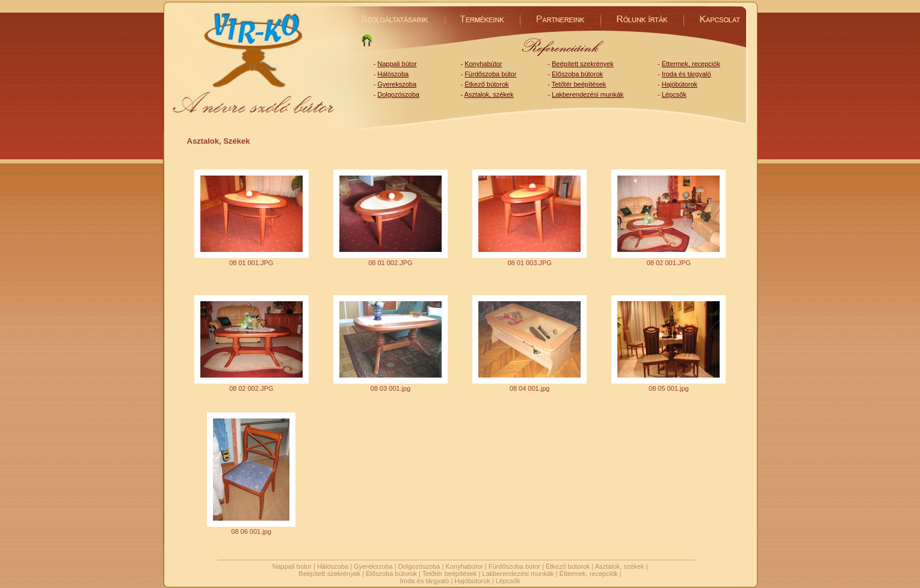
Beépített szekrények (583, 64)
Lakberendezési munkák (588, 94)
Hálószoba (393, 74)
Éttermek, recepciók (691, 64)
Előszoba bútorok (577, 74)
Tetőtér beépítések (579, 84)
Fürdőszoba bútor (490, 74)
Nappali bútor (397, 64)
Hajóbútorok (680, 84)
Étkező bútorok (486, 84)
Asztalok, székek (489, 94)
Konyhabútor (483, 64)
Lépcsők (674, 94)
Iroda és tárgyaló (687, 74)
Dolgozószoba (398, 94)
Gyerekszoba (397, 84)
